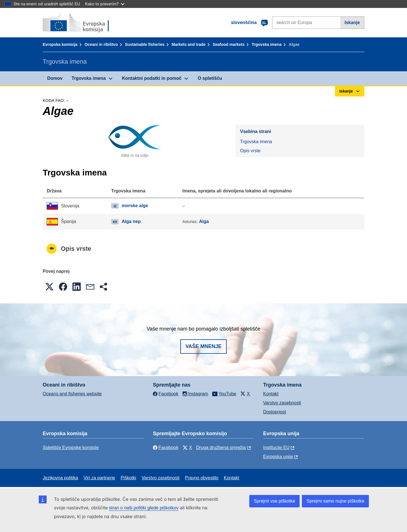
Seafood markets (229, 44)
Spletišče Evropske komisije (71, 448)
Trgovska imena (267, 44)
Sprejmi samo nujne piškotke (335, 501)
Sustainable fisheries (145, 44)
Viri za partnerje (99, 478)
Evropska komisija (60, 44)
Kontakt (271, 394)
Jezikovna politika (60, 478)
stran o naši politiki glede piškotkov (144, 508)
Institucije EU (276, 448)
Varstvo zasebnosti (282, 403)
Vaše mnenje (203, 346)
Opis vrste (250, 151)
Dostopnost (275, 412)
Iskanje (352, 22)
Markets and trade (189, 44)
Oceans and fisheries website (72, 394)
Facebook (166, 448)
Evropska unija (278, 457)
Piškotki (128, 478)
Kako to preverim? (105, 4)
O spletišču (210, 78)
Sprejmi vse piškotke (275, 501)
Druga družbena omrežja (221, 448)
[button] (49, 287)
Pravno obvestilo (202, 478)
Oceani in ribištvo (101, 44)
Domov (55, 78)
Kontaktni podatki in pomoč (152, 78)
